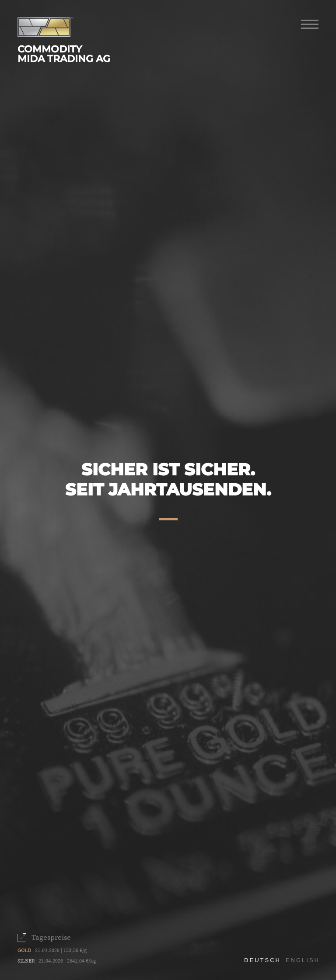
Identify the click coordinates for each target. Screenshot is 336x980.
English (303, 960)
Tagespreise (51, 938)
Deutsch (262, 960)
